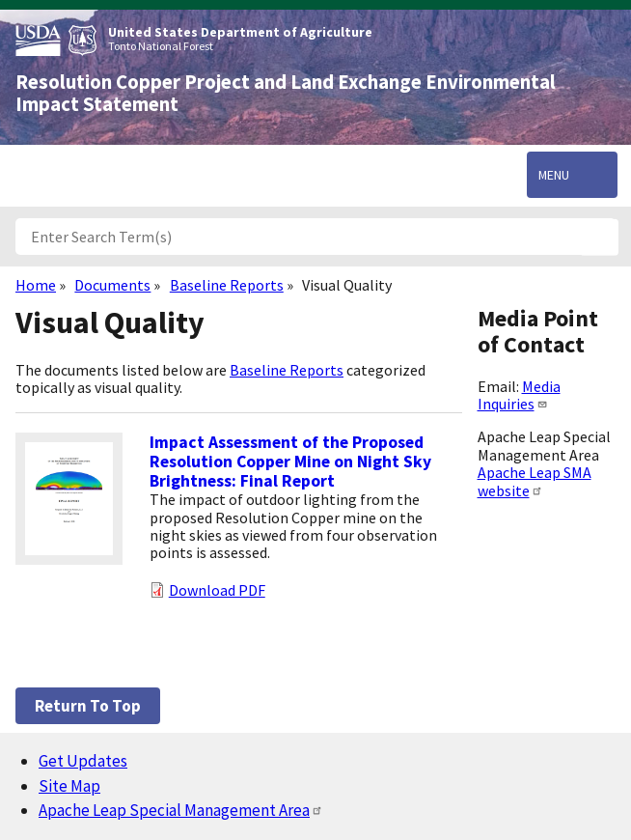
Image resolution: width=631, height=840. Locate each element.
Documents (112, 285)
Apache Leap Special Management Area (181, 810)
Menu (554, 175)
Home (36, 285)
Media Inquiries (519, 395)
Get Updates (83, 761)
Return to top (88, 706)
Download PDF (217, 590)
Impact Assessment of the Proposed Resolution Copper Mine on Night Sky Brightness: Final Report (290, 462)
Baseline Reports (227, 285)
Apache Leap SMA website (535, 481)
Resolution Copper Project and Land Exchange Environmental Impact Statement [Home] (286, 93)
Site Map (69, 786)
